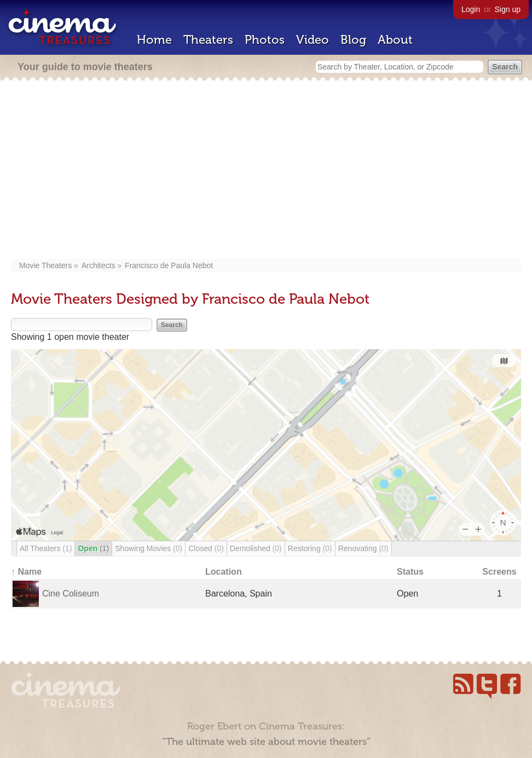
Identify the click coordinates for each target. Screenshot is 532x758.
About (395, 40)
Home (154, 40)
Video (313, 40)
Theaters (208, 40)
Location (224, 572)
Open (93, 548)
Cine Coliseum (71, 594)
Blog (353, 40)
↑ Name (26, 572)
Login (471, 9)
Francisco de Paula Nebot (169, 265)
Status (410, 572)
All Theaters (46, 548)
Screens (499, 572)
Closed (206, 548)
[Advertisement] (266, 171)
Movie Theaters (45, 265)
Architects (98, 265)
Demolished (256, 548)
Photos (265, 40)
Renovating (363, 548)
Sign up (508, 9)
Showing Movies (149, 548)
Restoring (310, 548)
